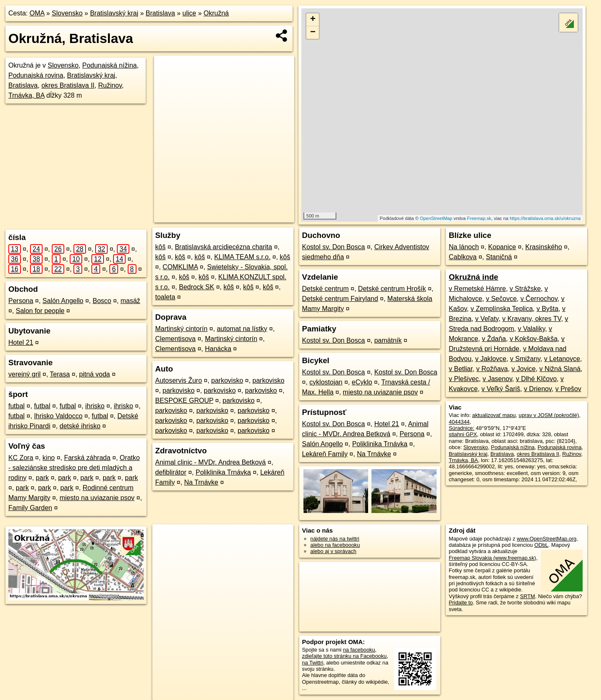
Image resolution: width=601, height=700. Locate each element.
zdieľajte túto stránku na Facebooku (345, 656)
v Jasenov (497, 379)
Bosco (102, 301)
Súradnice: (461, 428)
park (42, 478)
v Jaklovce (491, 359)
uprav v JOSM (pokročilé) (549, 415)
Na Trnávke (201, 482)
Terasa (60, 374)
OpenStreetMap (436, 218)
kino (49, 458)
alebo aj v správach (333, 551)
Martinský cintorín (181, 329)
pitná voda (95, 374)
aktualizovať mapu (494, 415)
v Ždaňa (494, 339)
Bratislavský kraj (114, 13)
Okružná (216, 13)
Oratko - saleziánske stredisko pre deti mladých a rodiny (74, 468)
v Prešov (568, 389)
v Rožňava (492, 369)
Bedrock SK (197, 287)
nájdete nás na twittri (335, 539)
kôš (160, 247)
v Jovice (524, 369)
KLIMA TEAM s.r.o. (242, 257)
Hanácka (218, 349)
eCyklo (362, 382)
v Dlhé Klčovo (536, 379)
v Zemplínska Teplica (501, 309)
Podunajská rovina (36, 75)
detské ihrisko (80, 426)
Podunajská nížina (110, 65)
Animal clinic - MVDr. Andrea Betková (211, 462)
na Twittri (313, 663)
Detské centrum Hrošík (392, 289)
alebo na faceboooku (335, 545)
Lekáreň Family (325, 454)
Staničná (499, 257)
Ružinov (110, 85)
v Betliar (461, 369)
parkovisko (227, 380)
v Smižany (525, 359)
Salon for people (40, 311)
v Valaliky (532, 329)
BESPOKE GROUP (184, 401)
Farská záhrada (87, 458)
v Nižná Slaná (560, 369)
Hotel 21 (21, 342)
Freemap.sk (479, 218)
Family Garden (30, 508)
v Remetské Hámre (477, 289)
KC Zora (21, 458)
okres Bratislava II (68, 85)
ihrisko (95, 406)
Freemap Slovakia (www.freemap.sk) (492, 558)
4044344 (459, 422)
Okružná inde (473, 277)
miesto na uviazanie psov (97, 498)
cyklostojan (326, 382)
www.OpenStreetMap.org (547, 539)
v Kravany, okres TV (532, 319)
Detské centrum (326, 289)
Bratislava (160, 13)
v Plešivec (464, 379)
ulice (189, 13)
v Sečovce (501, 299)
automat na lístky (242, 329)
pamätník (388, 340)
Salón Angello (63, 301)
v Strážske (525, 289)
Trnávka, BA (27, 95)
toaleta (165, 297)
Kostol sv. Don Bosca (334, 247)
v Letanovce (562, 359)
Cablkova (463, 257)
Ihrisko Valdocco (58, 416)
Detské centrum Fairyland (340, 299)
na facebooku (359, 650)
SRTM (528, 596)
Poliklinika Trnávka (223, 472)
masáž (130, 301)
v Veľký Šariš (501, 389)
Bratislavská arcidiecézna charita (223, 247)
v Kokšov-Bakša (534, 339)
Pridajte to (461, 603)
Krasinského (544, 247)
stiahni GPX (463, 434)
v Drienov (538, 389)
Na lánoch (464, 247)
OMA (37, 13)
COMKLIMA (180, 267)
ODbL (541, 545)
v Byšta (547, 309)
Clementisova (176, 339)
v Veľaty (487, 319)
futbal (16, 406)
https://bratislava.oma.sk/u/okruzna (545, 218)
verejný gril (24, 374)
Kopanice (502, 247)
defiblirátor (171, 472)
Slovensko (67, 13)
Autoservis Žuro (179, 380)
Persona (21, 301)
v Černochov (539, 299)
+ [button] (313, 20)
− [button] (313, 33)
